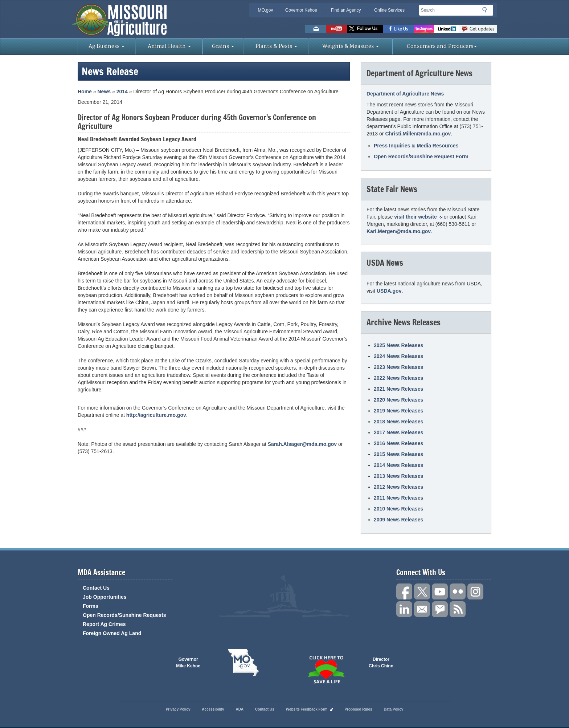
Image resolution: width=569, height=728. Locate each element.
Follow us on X (422, 591)
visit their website (418, 217)
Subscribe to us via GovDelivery (478, 29)
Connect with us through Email (422, 609)
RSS (458, 609)
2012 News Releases (398, 487)
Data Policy (393, 709)
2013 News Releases (398, 476)
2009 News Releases (398, 520)
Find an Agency (346, 10)
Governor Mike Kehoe (188, 663)
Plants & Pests (276, 46)
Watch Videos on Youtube (337, 29)
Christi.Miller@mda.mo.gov (418, 134)
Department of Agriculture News (405, 94)
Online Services (389, 10)
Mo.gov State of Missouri (243, 663)
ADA (240, 709)
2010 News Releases (398, 509)
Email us (316, 29)
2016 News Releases (398, 443)
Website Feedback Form (310, 709)
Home (85, 91)
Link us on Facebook (404, 591)
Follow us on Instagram (424, 29)
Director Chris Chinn (381, 663)
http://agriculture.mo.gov (156, 415)
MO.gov (265, 10)
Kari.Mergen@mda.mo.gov (399, 231)
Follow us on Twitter (365, 29)
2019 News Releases (398, 411)
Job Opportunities (105, 597)
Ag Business (107, 46)
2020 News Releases (398, 400)
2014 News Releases (398, 465)
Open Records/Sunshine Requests (124, 615)
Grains (223, 46)
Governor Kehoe (301, 10)
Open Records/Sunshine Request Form (421, 156)
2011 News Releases (398, 498)
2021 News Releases (398, 389)
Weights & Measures (351, 46)
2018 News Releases (398, 422)
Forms (91, 606)
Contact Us (96, 588)
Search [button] (487, 11)
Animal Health (169, 46)
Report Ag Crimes (104, 624)
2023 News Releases (398, 367)
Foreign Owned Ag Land (112, 633)
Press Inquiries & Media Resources (416, 146)
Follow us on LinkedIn (404, 609)
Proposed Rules (358, 709)
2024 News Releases (398, 356)
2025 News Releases (398, 345)
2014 (122, 91)
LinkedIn (447, 29)
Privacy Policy (178, 709)
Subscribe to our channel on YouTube (440, 591)
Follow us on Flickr (458, 591)
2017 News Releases (398, 432)
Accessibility (213, 709)
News (104, 91)
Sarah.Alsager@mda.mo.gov (302, 444)
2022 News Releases (398, 378)
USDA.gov (389, 291)
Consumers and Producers (442, 46)
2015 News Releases (398, 454)
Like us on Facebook (399, 29)
